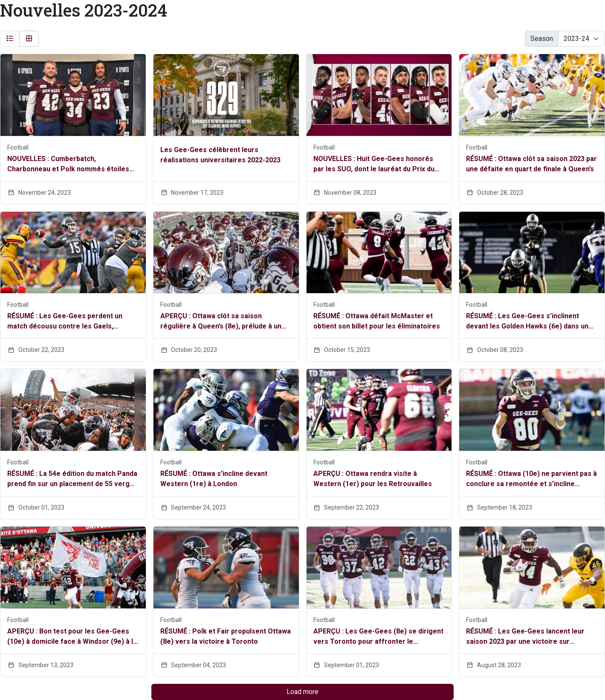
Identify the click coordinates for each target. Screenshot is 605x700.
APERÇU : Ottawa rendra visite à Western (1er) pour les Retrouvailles (373, 479)
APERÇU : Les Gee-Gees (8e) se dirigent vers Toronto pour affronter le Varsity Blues (378, 637)
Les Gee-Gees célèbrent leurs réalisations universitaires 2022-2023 (220, 155)
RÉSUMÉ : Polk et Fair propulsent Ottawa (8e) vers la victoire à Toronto (226, 636)
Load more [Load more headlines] (302, 692)
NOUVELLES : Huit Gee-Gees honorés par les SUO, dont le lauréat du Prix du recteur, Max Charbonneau (374, 164)
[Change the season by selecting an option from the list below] (582, 39)
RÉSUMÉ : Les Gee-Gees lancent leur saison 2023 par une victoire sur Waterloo (525, 637)
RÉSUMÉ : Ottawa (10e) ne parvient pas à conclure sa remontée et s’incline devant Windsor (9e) (531, 479)
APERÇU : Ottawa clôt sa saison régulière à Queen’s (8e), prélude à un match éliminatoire (221, 322)
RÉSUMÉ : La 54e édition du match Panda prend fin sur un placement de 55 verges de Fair (72, 479)
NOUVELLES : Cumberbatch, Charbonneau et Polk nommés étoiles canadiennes (68, 164)
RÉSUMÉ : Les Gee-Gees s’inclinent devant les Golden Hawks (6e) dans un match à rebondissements (527, 322)
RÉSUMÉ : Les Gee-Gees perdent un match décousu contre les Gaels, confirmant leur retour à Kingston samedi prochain (65, 322)
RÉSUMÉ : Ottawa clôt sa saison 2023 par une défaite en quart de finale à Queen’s (531, 164)
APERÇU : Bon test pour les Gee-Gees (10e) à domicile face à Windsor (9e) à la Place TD (72, 637)
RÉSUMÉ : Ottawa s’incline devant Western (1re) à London (214, 479)
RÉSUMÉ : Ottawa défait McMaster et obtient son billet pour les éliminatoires (377, 321)
